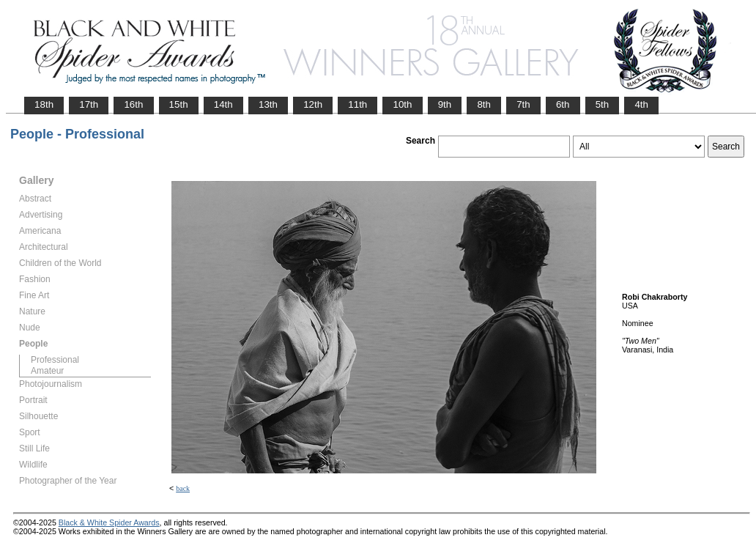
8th (484, 104)
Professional (55, 360)
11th (357, 104)
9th (445, 104)
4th (641, 104)
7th (523, 104)
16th (133, 104)
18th (44, 104)
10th (402, 104)
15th (179, 104)
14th (223, 104)
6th (563, 104)
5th (603, 104)
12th (313, 104)
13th (268, 104)
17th (89, 104)
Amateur (47, 371)
